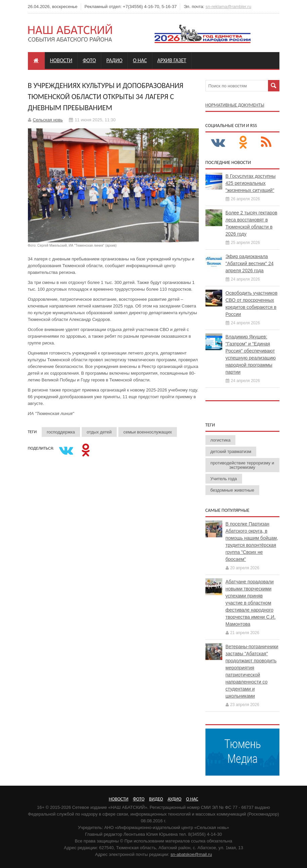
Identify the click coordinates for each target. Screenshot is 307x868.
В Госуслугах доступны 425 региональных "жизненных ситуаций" (251, 183)
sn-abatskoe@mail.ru (191, 854)
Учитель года (224, 479)
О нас (140, 60)
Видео (156, 799)
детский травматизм (231, 451)
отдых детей (99, 432)
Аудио (174, 799)
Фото (89, 60)
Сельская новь (48, 120)
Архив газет (172, 60)
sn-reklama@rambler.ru (228, 7)
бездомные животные (232, 490)
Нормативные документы (235, 105)
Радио (114, 60)
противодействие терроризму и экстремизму (242, 465)
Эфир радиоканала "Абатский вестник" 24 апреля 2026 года (250, 263)
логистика (221, 440)
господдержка (61, 432)
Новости (61, 60)
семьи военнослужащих (148, 432)
